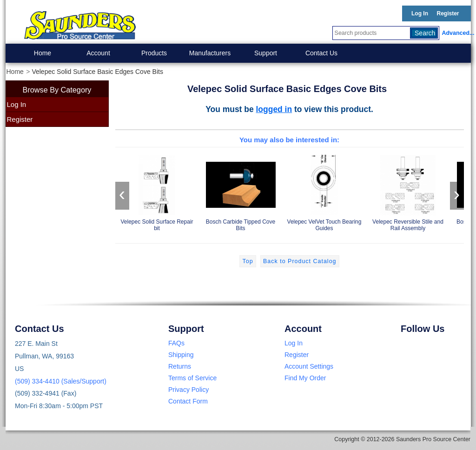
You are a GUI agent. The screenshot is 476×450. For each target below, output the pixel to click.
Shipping (181, 355)
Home (43, 53)
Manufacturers (210, 53)
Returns (180, 366)
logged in (274, 109)
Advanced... (456, 33)
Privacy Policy (188, 390)
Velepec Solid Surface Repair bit (157, 191)
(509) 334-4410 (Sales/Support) (61, 381)
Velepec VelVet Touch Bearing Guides (324, 191)
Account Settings (309, 366)
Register (448, 13)
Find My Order (305, 378)
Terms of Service (192, 378)
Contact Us (321, 53)
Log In (420, 13)
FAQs (176, 343)
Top (248, 261)
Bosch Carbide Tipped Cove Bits (241, 191)
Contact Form (188, 401)
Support (266, 53)
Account (98, 53)
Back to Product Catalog (300, 261)
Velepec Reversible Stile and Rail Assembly (408, 191)
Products (154, 53)
